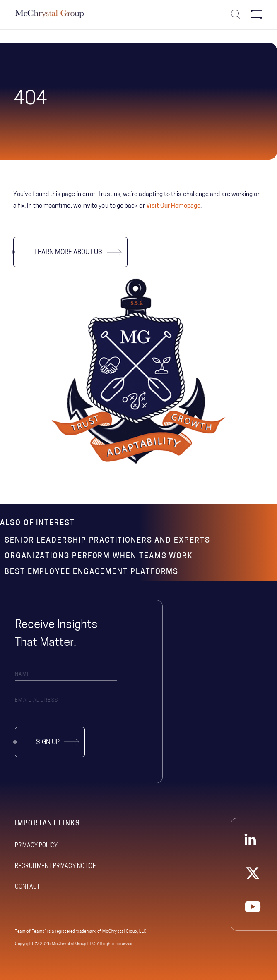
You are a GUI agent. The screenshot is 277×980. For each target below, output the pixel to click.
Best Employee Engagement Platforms (92, 572)
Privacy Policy (36, 846)
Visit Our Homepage (173, 206)
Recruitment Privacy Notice (55, 866)
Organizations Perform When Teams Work (99, 556)
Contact (27, 887)
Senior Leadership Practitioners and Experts (107, 541)
